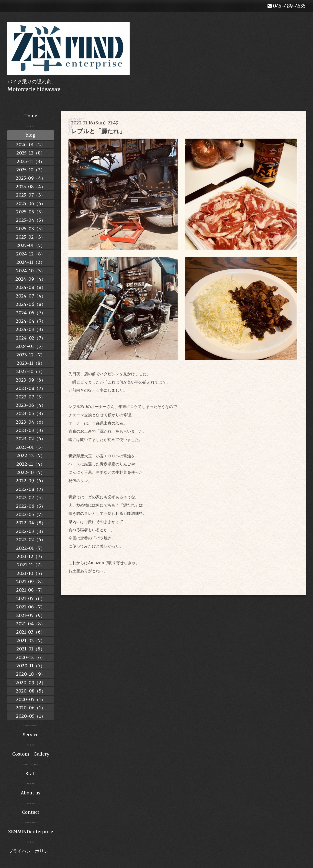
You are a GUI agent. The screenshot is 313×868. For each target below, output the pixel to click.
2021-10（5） (31, 573)
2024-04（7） (31, 321)
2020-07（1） (31, 699)
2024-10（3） (31, 271)
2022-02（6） (31, 540)
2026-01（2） (31, 145)
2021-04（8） (31, 624)
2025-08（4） (31, 187)
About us (31, 793)
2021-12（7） (31, 556)
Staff (31, 774)
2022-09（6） (31, 481)
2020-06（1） (31, 708)
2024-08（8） (31, 287)
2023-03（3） (31, 430)
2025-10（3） (31, 170)
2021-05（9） (31, 615)
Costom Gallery (31, 754)
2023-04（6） (31, 422)
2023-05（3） (31, 413)
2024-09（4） (31, 279)
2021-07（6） (31, 599)
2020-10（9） (31, 674)
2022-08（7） (31, 489)
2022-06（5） (31, 506)
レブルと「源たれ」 (98, 131)
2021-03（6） (31, 632)
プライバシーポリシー (31, 851)
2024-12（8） (31, 254)
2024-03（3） (31, 329)
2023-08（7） (31, 388)
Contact (31, 812)
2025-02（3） (31, 237)
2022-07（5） (31, 498)
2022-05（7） (31, 514)
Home (31, 116)
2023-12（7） (31, 355)
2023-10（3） (31, 371)
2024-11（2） (31, 262)
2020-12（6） (31, 657)
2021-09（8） (31, 582)
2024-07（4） (31, 296)
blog (31, 135)
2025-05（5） (31, 212)
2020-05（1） (31, 716)
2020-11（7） (31, 666)
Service (31, 735)
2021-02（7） (31, 641)
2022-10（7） (31, 472)
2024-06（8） (31, 304)
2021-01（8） (31, 649)
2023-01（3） (31, 447)
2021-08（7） (31, 590)
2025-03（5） (31, 229)
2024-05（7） (31, 313)
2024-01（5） (31, 346)
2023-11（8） (31, 363)
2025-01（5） (31, 245)
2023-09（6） (31, 380)
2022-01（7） (31, 548)
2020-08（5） (31, 691)
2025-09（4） (31, 178)
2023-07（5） (31, 397)
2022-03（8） (31, 531)
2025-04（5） (31, 220)
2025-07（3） (31, 195)
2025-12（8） (31, 153)
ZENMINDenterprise (31, 832)
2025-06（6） (31, 203)
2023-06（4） (31, 405)
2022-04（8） (31, 523)
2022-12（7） (31, 456)
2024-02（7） (31, 338)
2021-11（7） (31, 565)
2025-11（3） (31, 161)
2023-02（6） (31, 439)
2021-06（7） (31, 607)
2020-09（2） (31, 683)
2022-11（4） (31, 464)
